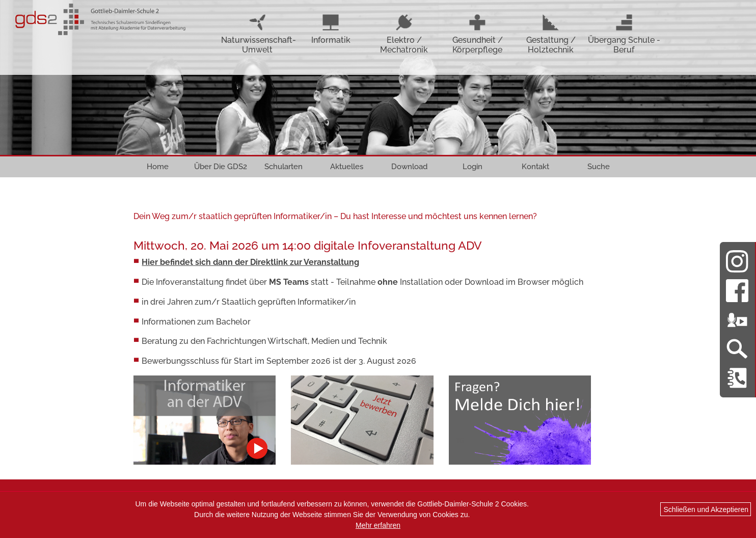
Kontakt (535, 167)
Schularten (283, 167)
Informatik (331, 29)
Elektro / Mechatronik (404, 34)
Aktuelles (347, 167)
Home (158, 167)
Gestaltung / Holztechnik (551, 34)
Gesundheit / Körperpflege (478, 34)
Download (409, 167)
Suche (599, 167)
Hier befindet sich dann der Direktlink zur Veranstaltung (250, 262)
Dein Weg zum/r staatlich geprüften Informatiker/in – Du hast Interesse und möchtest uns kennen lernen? (335, 216)
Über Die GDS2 (221, 167)
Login (472, 167)
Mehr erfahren (378, 525)
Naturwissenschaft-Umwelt (258, 34)
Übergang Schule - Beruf (624, 34)
